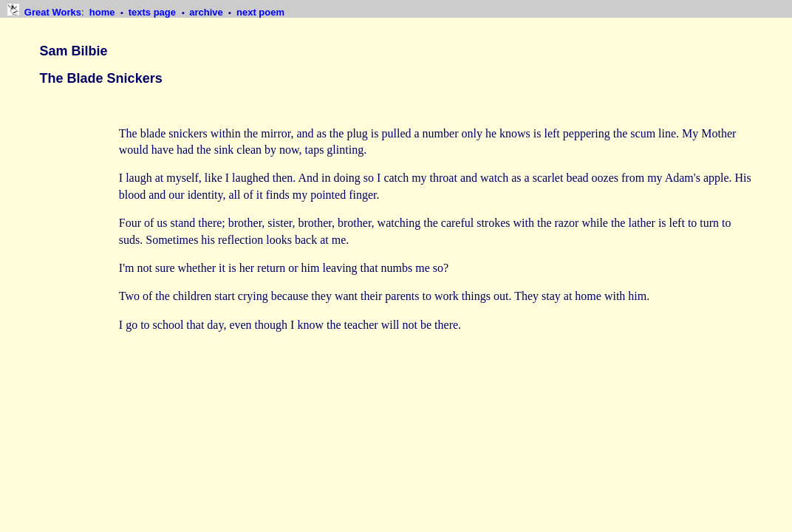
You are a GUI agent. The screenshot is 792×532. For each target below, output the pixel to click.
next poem (260, 12)
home (103, 12)
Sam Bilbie (74, 51)
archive (207, 12)
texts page (154, 12)
